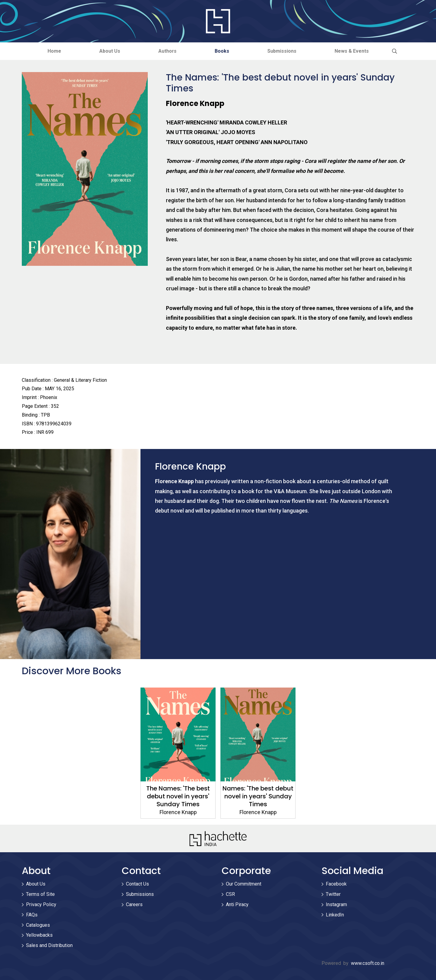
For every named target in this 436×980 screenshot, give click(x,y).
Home (51, 51)
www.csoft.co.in (368, 963)
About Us (108, 51)
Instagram (336, 904)
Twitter (333, 894)
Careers (134, 904)
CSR (230, 894)
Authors (167, 51)
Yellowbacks (39, 935)
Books (223, 51)
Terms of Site (40, 894)
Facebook (336, 884)
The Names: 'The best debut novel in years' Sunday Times (178, 796)
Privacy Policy (41, 904)
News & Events (355, 51)
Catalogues (38, 925)
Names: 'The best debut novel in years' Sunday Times (258, 796)
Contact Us (137, 884)
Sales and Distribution (49, 946)
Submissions (284, 51)
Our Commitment (244, 884)
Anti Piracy (237, 904)
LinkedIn (335, 915)
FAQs (32, 915)
